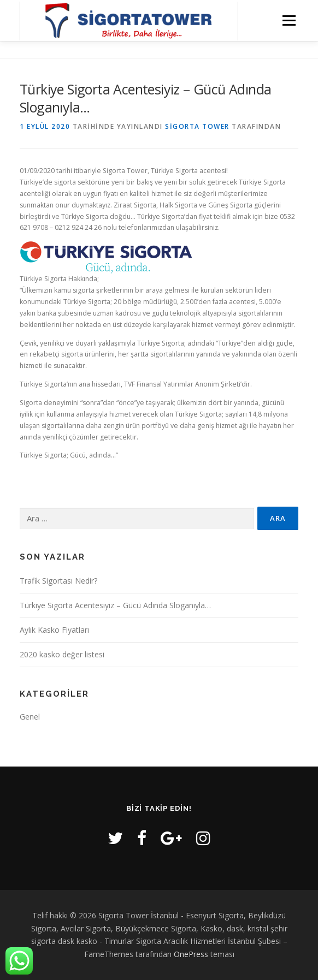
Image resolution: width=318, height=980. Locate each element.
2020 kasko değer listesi (62, 654)
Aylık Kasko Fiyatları (54, 630)
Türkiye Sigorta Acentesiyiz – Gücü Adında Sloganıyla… (115, 605)
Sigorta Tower (197, 126)
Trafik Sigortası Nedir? (58, 581)
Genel (30, 717)
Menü (288, 20)
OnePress (191, 954)
